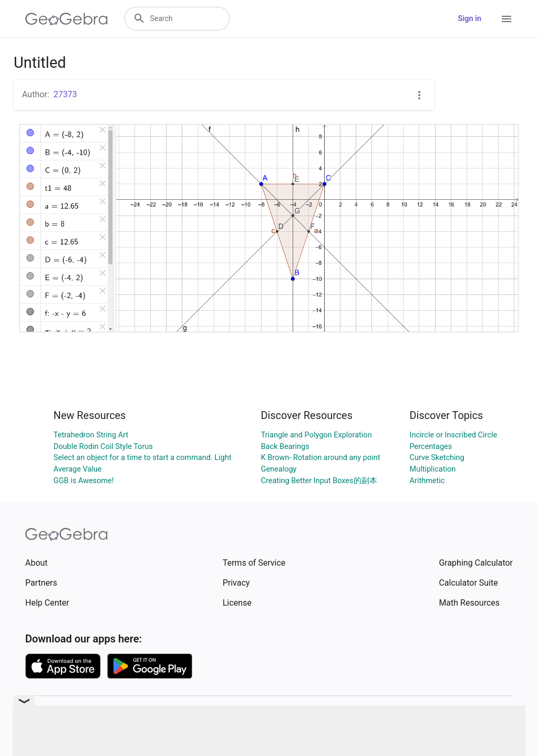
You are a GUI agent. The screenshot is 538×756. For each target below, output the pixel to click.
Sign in (470, 19)
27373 (65, 94)
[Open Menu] (506, 19)
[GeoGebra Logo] (66, 19)
